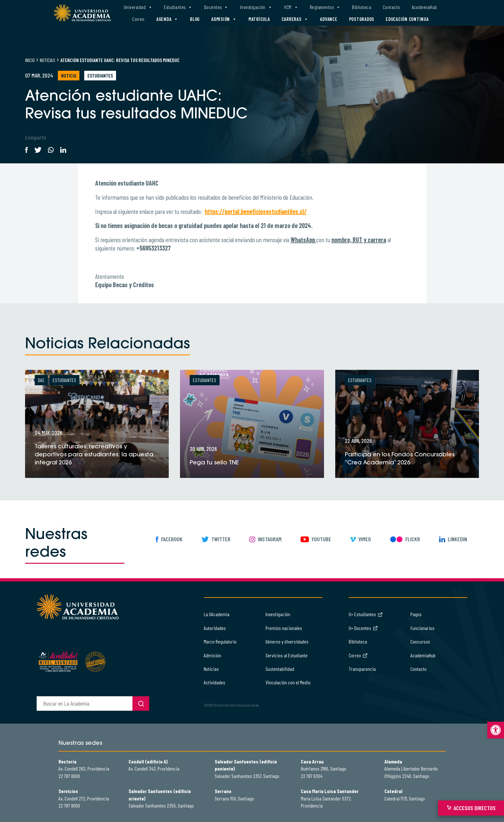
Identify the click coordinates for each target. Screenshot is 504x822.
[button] (496, 730)
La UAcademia (217, 614)
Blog (195, 19)
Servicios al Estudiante (287, 655)
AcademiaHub (424, 7)
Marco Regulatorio (220, 641)
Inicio (30, 60)
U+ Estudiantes (366, 614)
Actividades (215, 682)
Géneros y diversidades (287, 641)
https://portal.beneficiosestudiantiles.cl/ (256, 211)
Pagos (416, 614)
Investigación (256, 7)
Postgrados (362, 19)
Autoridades (215, 628)
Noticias (48, 60)
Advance (328, 19)
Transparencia (362, 669)
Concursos (420, 641)
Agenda (167, 19)
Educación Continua (407, 19)
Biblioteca (362, 7)
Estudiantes (178, 7)
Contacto (392, 7)
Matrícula (259, 19)
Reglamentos (325, 7)
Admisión (224, 19)
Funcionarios (423, 628)
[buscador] (85, 703)
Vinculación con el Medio (288, 682)
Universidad (138, 7)
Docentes (216, 7)
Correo (138, 19)
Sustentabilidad (280, 669)
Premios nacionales (284, 628)
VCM (291, 7)
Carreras (295, 19)
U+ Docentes (363, 628)
